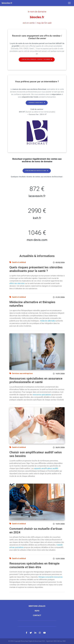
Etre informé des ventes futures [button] (37, 171)
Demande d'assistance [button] (37, 103)
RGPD (37, 611)
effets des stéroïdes (17, 283)
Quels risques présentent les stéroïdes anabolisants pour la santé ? (36, 269)
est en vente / (37, 23)
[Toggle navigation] (69, 3)
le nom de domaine (37, 12)
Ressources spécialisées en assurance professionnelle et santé (36, 380)
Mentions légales (37, 606)
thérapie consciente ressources (51, 577)
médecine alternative (48, 321)
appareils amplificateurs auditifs (46, 468)
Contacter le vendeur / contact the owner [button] (37, 59)
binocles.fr (37, 17)
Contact (37, 615)
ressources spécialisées (42, 394)
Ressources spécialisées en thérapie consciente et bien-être (34, 565)
